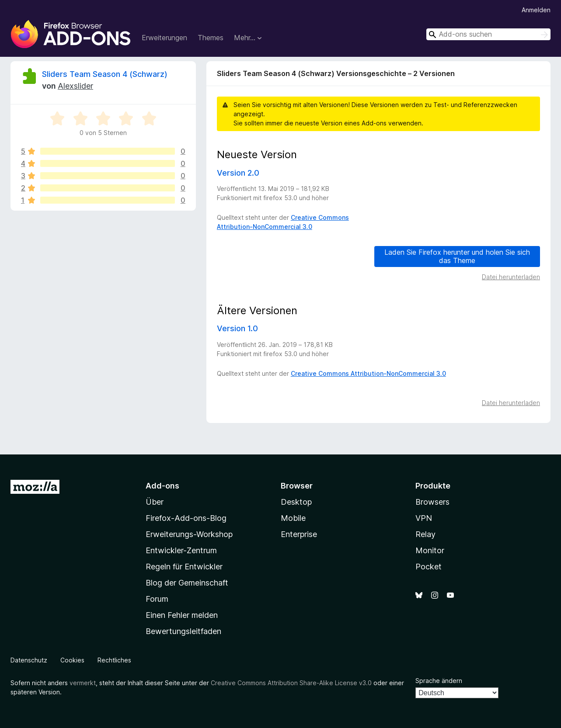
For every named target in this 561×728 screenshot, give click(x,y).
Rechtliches (114, 660)
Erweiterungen (164, 38)
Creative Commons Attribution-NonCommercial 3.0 (368, 373)
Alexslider (75, 86)
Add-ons (162, 486)
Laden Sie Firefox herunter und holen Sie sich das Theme (457, 256)
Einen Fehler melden (182, 615)
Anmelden (536, 10)
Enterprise (299, 534)
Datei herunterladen (511, 277)
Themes (211, 38)
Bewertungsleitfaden (183, 631)
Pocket (429, 567)
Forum (157, 599)
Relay (425, 534)
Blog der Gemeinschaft (187, 583)
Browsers (432, 502)
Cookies (72, 660)
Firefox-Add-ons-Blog (186, 518)
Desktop (296, 502)
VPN (424, 518)
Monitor (430, 550)
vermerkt (83, 683)
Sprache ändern (439, 681)
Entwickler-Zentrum (181, 550)
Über (155, 502)
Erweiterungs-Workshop (189, 534)
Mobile (293, 518)
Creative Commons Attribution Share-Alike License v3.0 (291, 683)
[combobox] (488, 34)
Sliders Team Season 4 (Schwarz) (105, 74)
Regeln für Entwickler (184, 567)
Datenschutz (29, 660)
